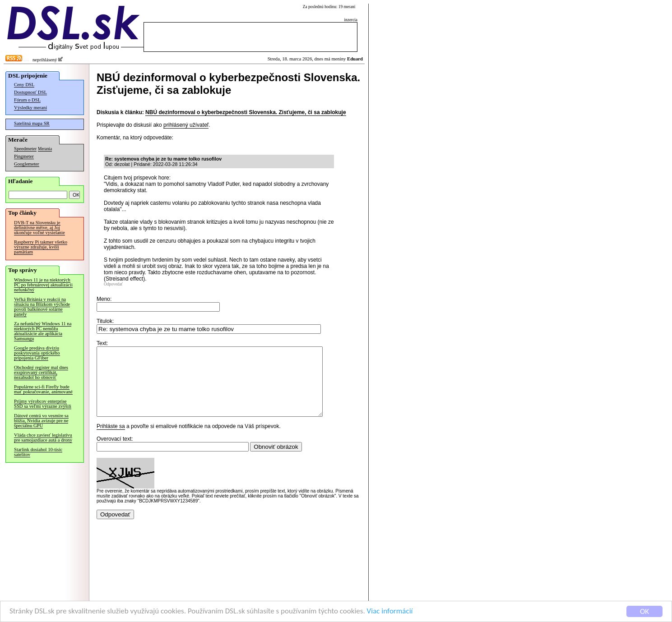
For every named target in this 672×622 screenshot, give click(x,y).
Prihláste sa (111, 440)
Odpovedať (113, 284)
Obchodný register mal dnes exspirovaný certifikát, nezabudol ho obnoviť (41, 372)
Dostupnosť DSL (30, 92)
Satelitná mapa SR (32, 123)
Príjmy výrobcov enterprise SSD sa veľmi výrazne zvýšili (43, 404)
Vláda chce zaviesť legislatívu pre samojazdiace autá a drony (43, 438)
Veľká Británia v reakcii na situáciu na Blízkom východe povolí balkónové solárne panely (42, 307)
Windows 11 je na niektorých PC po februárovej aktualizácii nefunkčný (43, 285)
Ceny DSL (24, 85)
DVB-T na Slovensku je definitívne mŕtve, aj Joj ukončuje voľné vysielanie (39, 228)
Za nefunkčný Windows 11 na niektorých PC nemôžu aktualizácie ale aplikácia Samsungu (43, 331)
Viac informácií (390, 611)
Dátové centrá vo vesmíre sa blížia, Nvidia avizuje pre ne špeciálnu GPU (41, 421)
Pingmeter (24, 156)
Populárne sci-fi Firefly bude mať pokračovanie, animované (43, 389)
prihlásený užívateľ (186, 125)
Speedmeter (25, 149)
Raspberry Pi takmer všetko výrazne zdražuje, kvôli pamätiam (41, 247)
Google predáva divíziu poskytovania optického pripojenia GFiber (37, 353)
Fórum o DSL (27, 100)
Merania (45, 149)
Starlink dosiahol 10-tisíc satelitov (38, 452)
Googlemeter (27, 164)
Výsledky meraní (30, 108)
